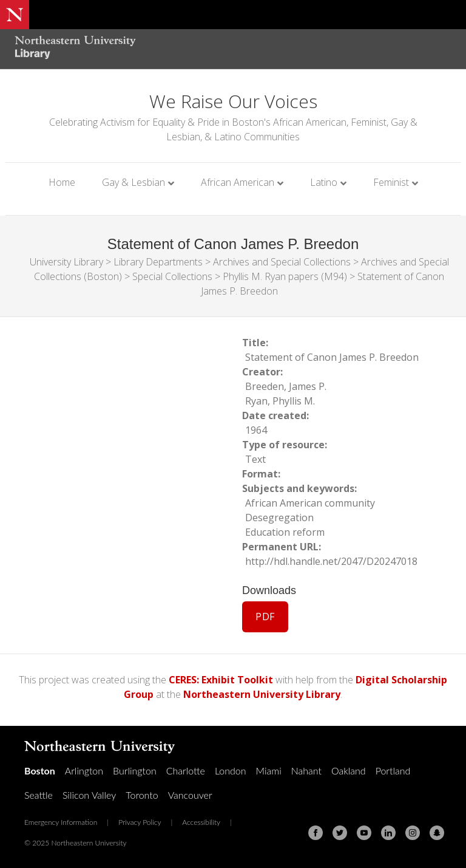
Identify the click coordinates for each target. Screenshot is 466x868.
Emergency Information (61, 822)
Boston (40, 771)
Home (62, 182)
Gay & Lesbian (133, 182)
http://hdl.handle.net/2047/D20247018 (331, 561)
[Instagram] (413, 833)
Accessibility (201, 822)
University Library (66, 262)
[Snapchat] (437, 833)
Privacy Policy (140, 822)
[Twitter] (340, 833)
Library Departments (158, 262)
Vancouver (190, 795)
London (231, 771)
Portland (393, 771)
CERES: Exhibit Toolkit (221, 680)
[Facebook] (316, 833)
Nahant (306, 771)
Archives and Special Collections (282, 262)
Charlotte (186, 771)
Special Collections (172, 276)
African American (238, 182)
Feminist (391, 182)
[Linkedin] (388, 833)
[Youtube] (364, 833)
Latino (324, 182)
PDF (265, 617)
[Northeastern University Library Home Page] (75, 49)
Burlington (135, 771)
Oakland (349, 771)
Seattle (39, 795)
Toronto (142, 795)
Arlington (84, 771)
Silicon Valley (89, 795)
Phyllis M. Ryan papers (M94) (285, 276)
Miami (269, 771)
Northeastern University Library (262, 694)
